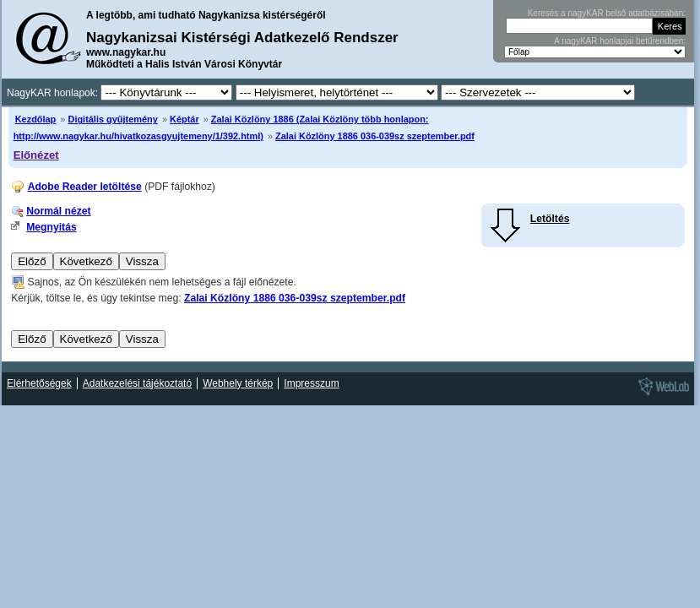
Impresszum (311, 383)
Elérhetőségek (39, 383)
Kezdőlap (36, 119)
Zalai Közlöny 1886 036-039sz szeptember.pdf (375, 136)
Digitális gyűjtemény (112, 119)
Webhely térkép (238, 383)
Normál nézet (58, 211)
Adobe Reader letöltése (85, 187)
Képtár (184, 119)
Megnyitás (51, 227)
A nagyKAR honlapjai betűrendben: (620, 41)
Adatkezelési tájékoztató (137, 383)
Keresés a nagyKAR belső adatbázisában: (607, 13)
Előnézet (36, 155)
